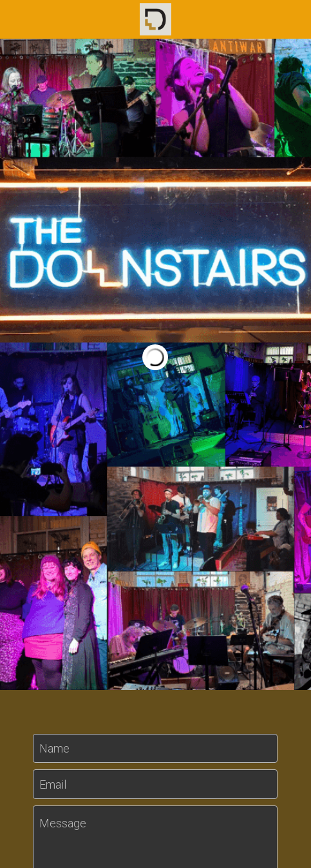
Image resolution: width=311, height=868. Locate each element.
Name (54, 748)
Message (63, 823)
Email (53, 784)
